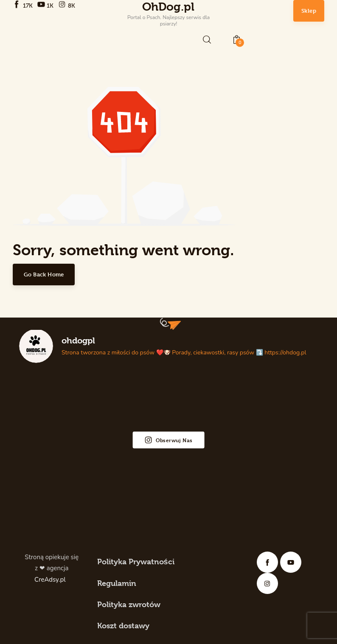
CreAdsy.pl (51, 580)
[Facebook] (24, 5)
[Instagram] (67, 5)
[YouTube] (46, 5)
